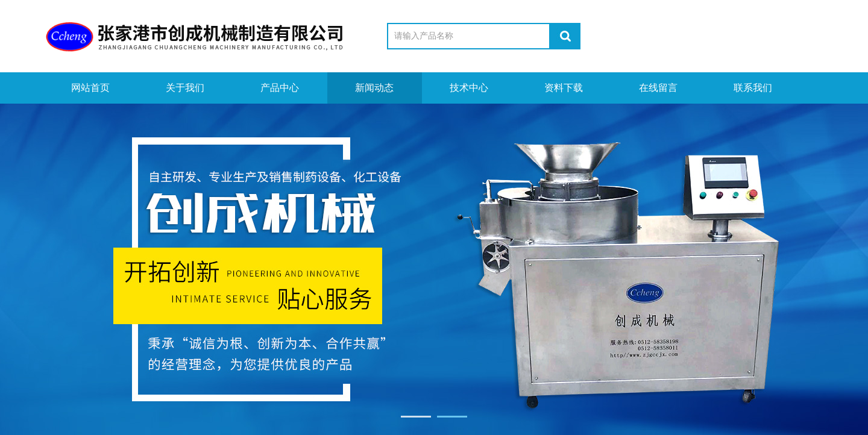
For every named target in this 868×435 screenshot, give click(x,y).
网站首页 (90, 88)
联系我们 (753, 88)
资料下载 (564, 88)
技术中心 (469, 88)
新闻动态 (374, 88)
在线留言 (658, 88)
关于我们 (185, 88)
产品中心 (280, 88)
